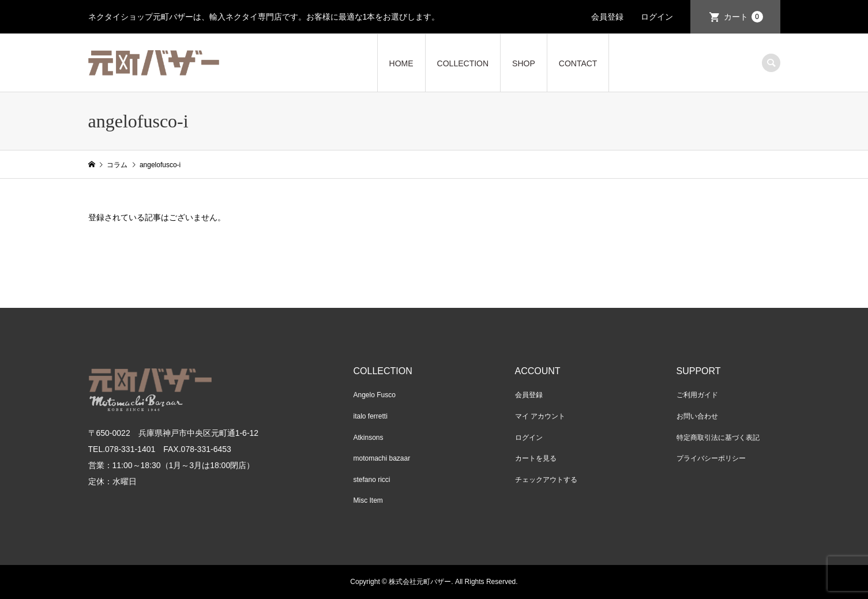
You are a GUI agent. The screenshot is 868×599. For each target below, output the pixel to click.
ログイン (657, 17)
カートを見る (536, 458)
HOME (401, 63)
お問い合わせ (697, 416)
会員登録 (607, 17)
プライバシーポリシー (711, 458)
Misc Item (368, 500)
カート (743, 17)
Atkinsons (369, 438)
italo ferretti (371, 416)
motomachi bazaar (382, 458)
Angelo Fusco (375, 395)
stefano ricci (372, 480)
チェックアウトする (546, 480)
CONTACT (578, 63)
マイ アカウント (540, 416)
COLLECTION (463, 63)
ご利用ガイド (697, 395)
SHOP (524, 63)
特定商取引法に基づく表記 (718, 438)
